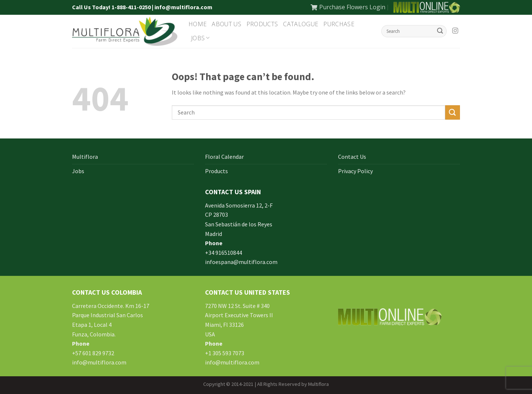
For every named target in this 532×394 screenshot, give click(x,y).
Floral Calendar (224, 157)
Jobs (200, 38)
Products (262, 24)
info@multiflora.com (99, 362)
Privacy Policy (355, 171)
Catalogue (301, 24)
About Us (226, 24)
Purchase (339, 24)
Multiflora (85, 157)
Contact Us (352, 157)
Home (197, 24)
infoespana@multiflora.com (241, 262)
